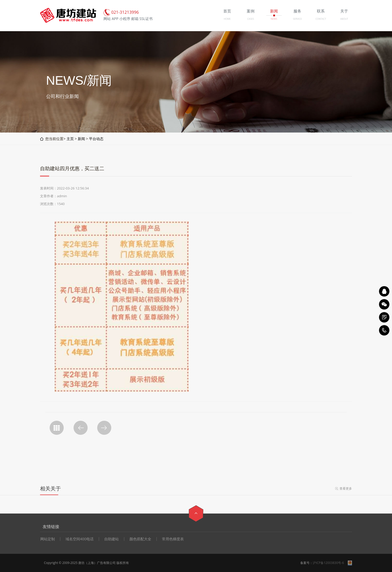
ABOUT (344, 19)
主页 (70, 139)
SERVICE (297, 19)
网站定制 (48, 539)
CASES (251, 19)
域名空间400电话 (80, 539)
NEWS (274, 19)
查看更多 (346, 488)
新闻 (81, 139)
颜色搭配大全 (140, 539)
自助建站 (112, 539)
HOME (227, 19)
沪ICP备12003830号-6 (328, 563)
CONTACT (321, 19)
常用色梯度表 (173, 539)
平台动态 (96, 139)
